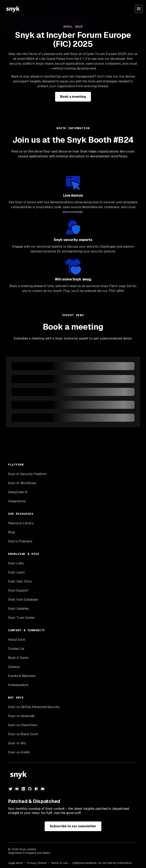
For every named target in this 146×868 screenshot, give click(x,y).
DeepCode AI (18, 492)
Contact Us (16, 649)
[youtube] (17, 789)
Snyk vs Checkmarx (23, 725)
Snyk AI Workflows (22, 483)
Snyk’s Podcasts (20, 541)
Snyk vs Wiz (17, 743)
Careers (14, 667)
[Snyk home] (13, 9)
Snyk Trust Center (22, 618)
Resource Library (21, 523)
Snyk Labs (16, 563)
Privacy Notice (37, 863)
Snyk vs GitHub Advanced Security (34, 707)
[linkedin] (23, 789)
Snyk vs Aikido (19, 752)
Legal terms (15, 863)
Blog (11, 532)
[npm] (36, 789)
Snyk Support (18, 590)
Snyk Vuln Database (23, 600)
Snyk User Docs (20, 581)
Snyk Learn (16, 572)
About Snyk (17, 640)
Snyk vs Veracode (21, 716)
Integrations (17, 501)
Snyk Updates (18, 609)
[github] (30, 789)
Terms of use (59, 863)
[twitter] (10, 789)
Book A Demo (18, 658)
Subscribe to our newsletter (73, 826)
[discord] (43, 789)
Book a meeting (73, 97)
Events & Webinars (22, 676)
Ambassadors (18, 685)
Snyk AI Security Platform (27, 474)
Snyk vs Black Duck (23, 734)
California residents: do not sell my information (102, 863)
